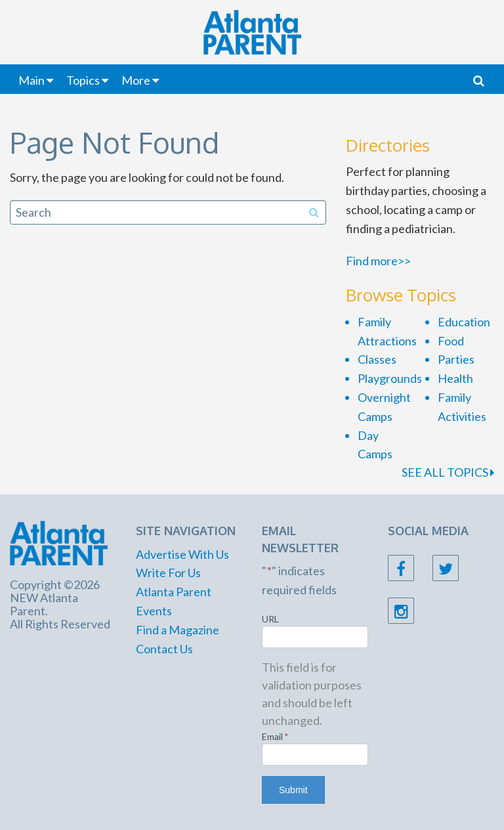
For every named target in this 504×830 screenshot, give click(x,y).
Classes (377, 359)
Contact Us (164, 649)
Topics (83, 80)
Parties (456, 359)
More (136, 80)
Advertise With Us (182, 554)
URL (270, 619)
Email (275, 736)
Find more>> (378, 261)
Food (451, 341)
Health (455, 378)
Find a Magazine (178, 630)
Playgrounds (390, 378)
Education (464, 322)
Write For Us (168, 573)
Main (31, 80)
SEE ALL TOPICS (448, 472)
